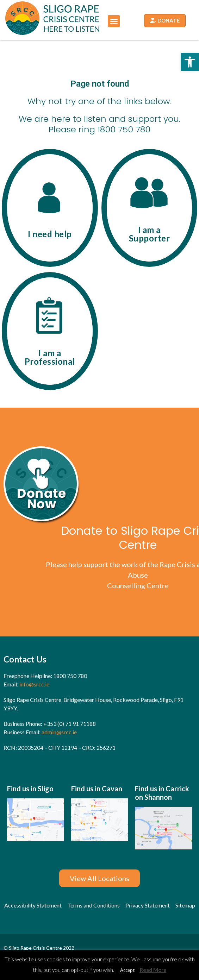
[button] (114, 21)
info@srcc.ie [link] (34, 684)
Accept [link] (127, 970)
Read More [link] (153, 970)
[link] (190, 62)
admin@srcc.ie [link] (59, 732)
